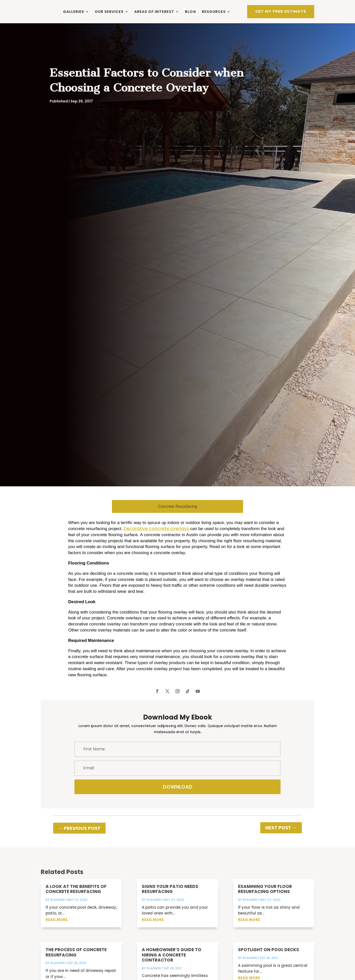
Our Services (109, 11)
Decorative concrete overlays (156, 535)
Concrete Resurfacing (178, 513)
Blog (191, 11)
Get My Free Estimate (281, 11)
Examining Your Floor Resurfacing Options (265, 896)
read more (57, 926)
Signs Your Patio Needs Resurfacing (170, 896)
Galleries (74, 11)
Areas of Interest (154, 11)
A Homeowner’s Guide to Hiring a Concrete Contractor (172, 962)
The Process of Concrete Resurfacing (76, 959)
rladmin (57, 907)
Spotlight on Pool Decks (269, 956)
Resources (214, 11)
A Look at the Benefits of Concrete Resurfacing (76, 896)
